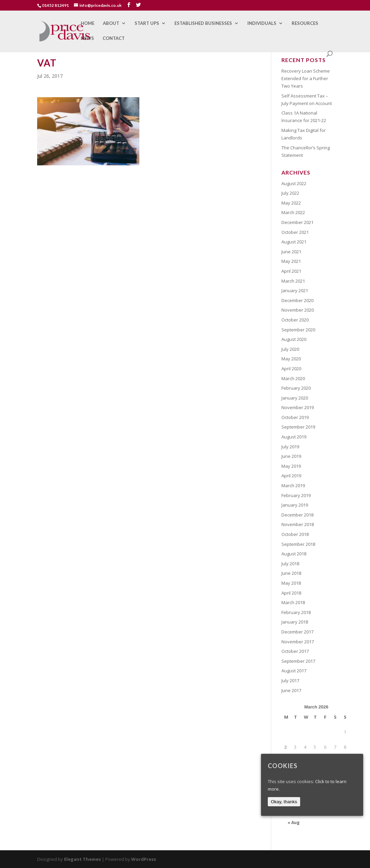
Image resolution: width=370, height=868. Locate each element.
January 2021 (295, 290)
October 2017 (295, 651)
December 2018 (297, 515)
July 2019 (290, 447)
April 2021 (291, 271)
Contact (114, 38)
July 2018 (290, 564)
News (87, 38)
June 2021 (291, 252)
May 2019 (291, 466)
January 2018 (295, 622)
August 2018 (294, 554)
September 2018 (298, 544)
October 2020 (295, 320)
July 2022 (290, 193)
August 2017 (294, 671)
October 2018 (295, 534)
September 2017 (298, 661)
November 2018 (298, 524)
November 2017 (298, 642)
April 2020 (291, 369)
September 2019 (298, 427)
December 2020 (297, 300)
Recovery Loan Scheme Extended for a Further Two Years (306, 78)
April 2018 (291, 593)
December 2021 (297, 222)
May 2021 (291, 261)
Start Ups (147, 23)
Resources (305, 23)
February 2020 (296, 388)
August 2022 (294, 183)
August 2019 (294, 437)
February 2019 (296, 495)
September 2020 (298, 330)
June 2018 (291, 573)
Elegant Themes (82, 859)
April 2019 (291, 476)
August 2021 (294, 242)
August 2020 (294, 339)
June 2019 (291, 456)
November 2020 (298, 310)
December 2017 (297, 632)
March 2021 (293, 281)
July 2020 (290, 349)
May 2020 (291, 359)
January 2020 (295, 398)
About (111, 23)
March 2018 (293, 602)
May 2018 (291, 583)
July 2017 (290, 680)
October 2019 (295, 417)
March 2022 (293, 212)
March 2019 (293, 485)
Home (88, 23)
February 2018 (296, 612)
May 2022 (291, 203)
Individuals (262, 23)
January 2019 (295, 505)
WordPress (144, 859)
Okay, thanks (284, 802)
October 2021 (295, 232)
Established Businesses (203, 23)
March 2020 (293, 378)
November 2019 (298, 407)
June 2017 (291, 690)
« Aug (294, 822)
